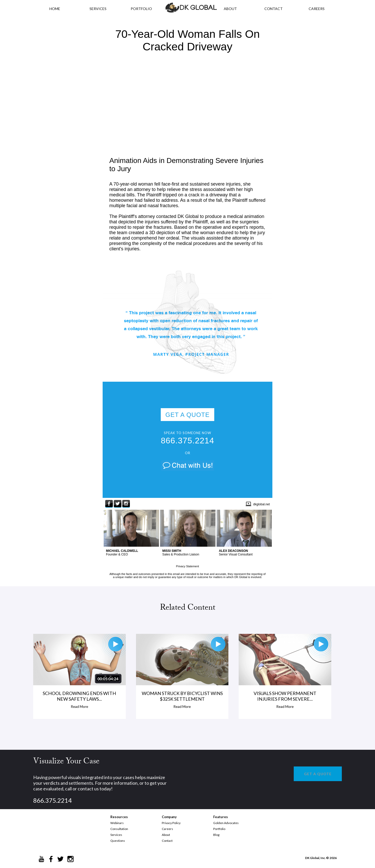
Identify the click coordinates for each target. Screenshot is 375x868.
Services (98, 9)
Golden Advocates (226, 823)
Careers (167, 829)
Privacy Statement (187, 566)
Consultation (119, 829)
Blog (216, 835)
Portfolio (219, 829)
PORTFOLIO (141, 9)
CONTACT (274, 9)
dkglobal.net (261, 504)
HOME (55, 9)
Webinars (117, 823)
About (166, 835)
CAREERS (317, 9)
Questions (118, 841)
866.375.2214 (187, 441)
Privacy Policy (171, 823)
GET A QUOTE (187, 415)
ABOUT (230, 9)
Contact (167, 841)
